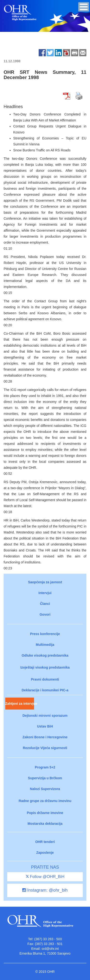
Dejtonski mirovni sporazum (45, 716)
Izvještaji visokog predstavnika (45, 667)
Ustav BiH (45, 726)
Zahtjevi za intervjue (20, 704)
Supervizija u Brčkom (45, 778)
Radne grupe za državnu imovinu (45, 801)
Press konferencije (45, 634)
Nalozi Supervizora (45, 789)
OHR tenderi (45, 842)
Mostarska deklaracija (45, 824)
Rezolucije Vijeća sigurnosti (45, 748)
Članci (45, 604)
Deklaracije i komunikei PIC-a (45, 690)
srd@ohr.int (50, 949)
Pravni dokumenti (45, 679)
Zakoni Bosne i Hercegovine (45, 737)
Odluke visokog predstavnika (45, 655)
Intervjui (45, 593)
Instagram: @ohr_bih (45, 890)
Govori (45, 614)
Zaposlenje (45, 853)
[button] (84, 7)
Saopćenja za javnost (45, 582)
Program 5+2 (45, 767)
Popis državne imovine (45, 813)
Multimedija (45, 645)
